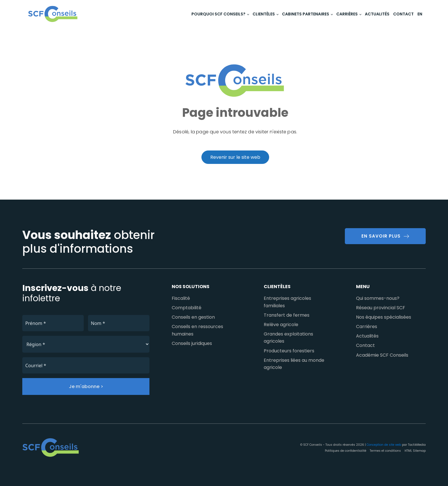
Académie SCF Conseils (382, 355)
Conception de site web (384, 445)
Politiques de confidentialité (346, 451)
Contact (403, 14)
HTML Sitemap (415, 451)
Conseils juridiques (192, 343)
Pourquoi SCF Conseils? (218, 14)
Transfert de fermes (287, 315)
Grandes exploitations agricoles (288, 338)
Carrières (347, 14)
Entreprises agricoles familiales (287, 302)
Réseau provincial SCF (381, 308)
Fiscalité (181, 298)
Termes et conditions (385, 451)
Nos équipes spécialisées (384, 317)
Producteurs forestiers (289, 351)
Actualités (377, 14)
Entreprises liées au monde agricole (294, 364)
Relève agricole (281, 325)
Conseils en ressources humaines (197, 330)
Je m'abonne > (86, 386)
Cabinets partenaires (306, 14)
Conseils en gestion (193, 317)
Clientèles (264, 14)
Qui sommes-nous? (378, 298)
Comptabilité (187, 308)
